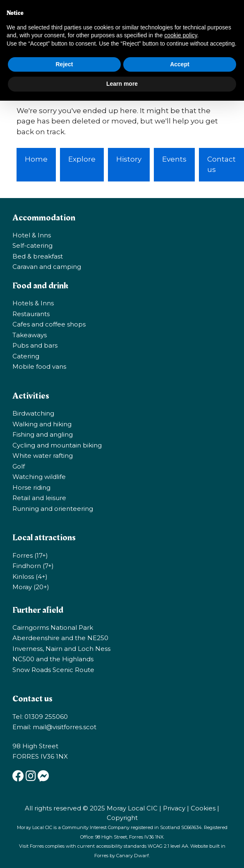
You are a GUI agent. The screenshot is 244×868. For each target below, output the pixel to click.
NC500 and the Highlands (53, 659)
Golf (19, 466)
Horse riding (31, 487)
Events (174, 159)
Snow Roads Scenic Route (53, 670)
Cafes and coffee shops (49, 324)
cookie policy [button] (181, 35)
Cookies (203, 808)
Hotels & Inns (33, 303)
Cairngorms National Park (53, 627)
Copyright (122, 818)
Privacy (174, 808)
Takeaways (30, 335)
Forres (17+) (30, 555)
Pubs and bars (35, 345)
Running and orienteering (53, 509)
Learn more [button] (122, 84)
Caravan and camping (47, 267)
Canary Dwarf (133, 856)
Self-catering (32, 245)
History (129, 159)
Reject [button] (64, 64)
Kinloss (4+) (30, 577)
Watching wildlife (39, 477)
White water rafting (43, 456)
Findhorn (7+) (33, 566)
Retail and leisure (39, 498)
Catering (26, 356)
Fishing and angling (43, 434)
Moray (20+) (31, 587)
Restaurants (31, 314)
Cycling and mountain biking (57, 445)
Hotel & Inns (32, 235)
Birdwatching (33, 413)
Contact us (221, 164)
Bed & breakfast (38, 256)
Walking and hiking (42, 424)
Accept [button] (180, 64)
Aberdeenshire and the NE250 (60, 638)
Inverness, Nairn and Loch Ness (61, 649)
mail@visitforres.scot (65, 727)
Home (36, 159)
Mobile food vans (39, 366)
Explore (82, 159)
